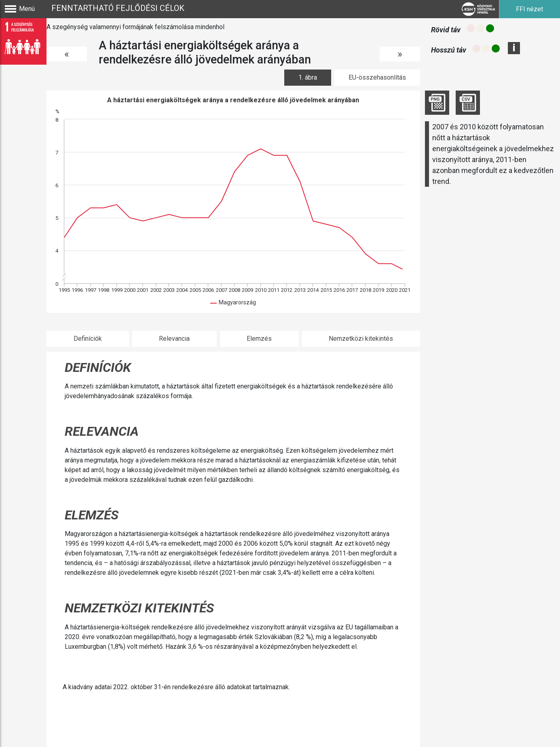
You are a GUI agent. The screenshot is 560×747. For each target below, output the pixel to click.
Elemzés (259, 339)
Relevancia (174, 339)
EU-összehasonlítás (377, 77)
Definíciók (88, 339)
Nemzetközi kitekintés (361, 339)
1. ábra (308, 77)
